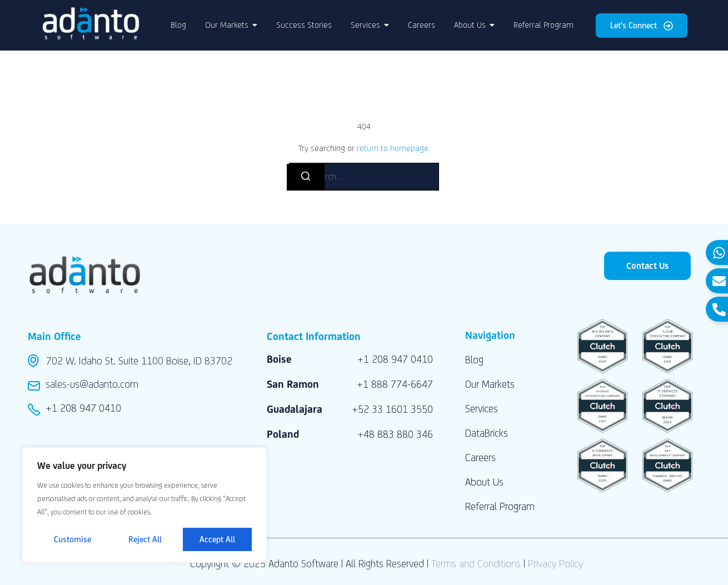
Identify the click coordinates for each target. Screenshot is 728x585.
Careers (480, 457)
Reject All (146, 539)
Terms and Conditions (476, 563)
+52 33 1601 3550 (392, 409)
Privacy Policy (555, 563)
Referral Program (500, 506)
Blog (474, 359)
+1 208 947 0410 (83, 408)
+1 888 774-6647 (395, 384)
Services (482, 408)
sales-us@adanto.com (92, 384)
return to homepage (393, 148)
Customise (73, 539)
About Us (484, 482)
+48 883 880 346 (395, 434)
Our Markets (490, 384)
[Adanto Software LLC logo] (91, 23)
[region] (144, 505)
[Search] (306, 177)
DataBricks (487, 433)
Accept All (217, 539)
